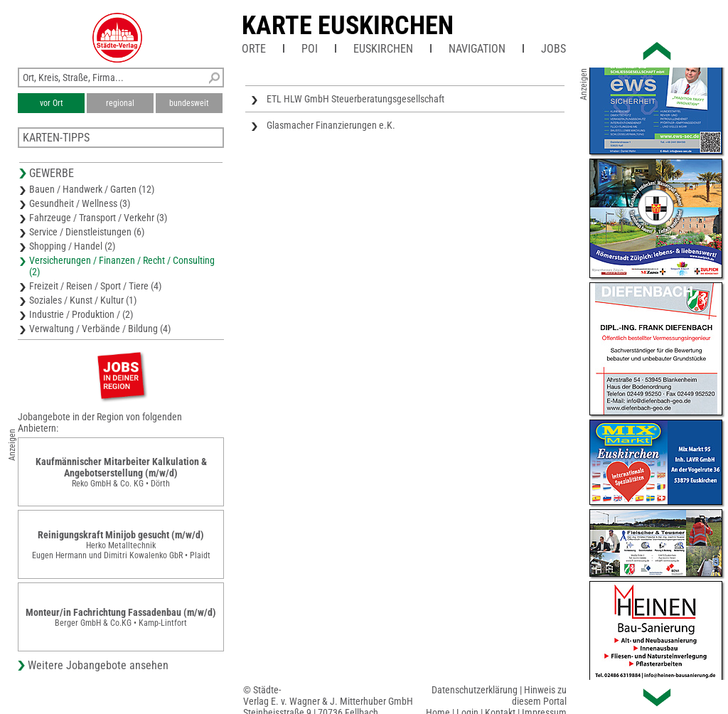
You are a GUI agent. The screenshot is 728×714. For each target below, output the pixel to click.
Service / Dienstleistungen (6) (87, 232)
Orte (254, 49)
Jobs (553, 49)
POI (310, 49)
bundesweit (189, 103)
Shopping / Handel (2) (72, 246)
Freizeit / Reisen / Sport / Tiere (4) (95, 286)
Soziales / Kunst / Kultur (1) (83, 300)
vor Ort (52, 103)
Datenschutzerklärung (475, 690)
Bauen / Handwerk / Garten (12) (92, 189)
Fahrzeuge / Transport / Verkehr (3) (98, 218)
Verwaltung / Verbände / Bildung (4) (100, 329)
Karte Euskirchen (348, 26)
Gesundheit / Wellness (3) (80, 203)
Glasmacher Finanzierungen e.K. (331, 125)
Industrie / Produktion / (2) (81, 314)
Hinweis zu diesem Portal (539, 696)
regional (120, 103)
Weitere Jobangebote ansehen (98, 665)
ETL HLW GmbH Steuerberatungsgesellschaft (355, 99)
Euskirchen (383, 49)
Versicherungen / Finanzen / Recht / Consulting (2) (122, 266)
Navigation (477, 49)
